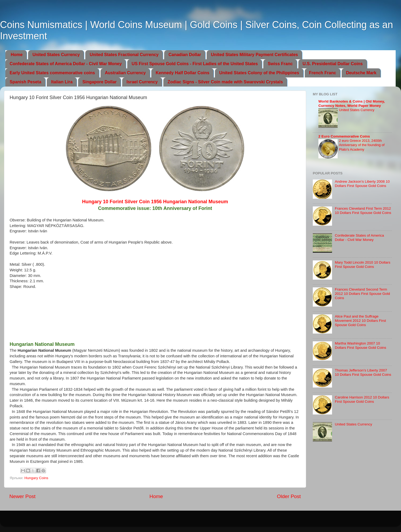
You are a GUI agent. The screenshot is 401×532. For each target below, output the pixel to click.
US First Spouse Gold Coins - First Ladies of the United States (195, 64)
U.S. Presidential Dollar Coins (333, 64)
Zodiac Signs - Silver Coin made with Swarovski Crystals (225, 82)
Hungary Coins (36, 478)
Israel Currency (142, 82)
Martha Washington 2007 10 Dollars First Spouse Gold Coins (360, 345)
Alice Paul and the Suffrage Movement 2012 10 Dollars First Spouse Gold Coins (360, 321)
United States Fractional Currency (124, 55)
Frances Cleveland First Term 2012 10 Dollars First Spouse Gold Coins (363, 211)
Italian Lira (62, 82)
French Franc (323, 73)
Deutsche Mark (361, 73)
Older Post (289, 496)
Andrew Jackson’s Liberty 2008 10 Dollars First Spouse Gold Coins (362, 184)
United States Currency (56, 55)
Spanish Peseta (25, 82)
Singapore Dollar (99, 82)
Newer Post (22, 496)
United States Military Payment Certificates (254, 55)
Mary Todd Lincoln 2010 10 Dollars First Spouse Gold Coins (363, 265)
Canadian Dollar (185, 55)
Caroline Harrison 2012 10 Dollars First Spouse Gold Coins (362, 399)
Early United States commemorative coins (52, 73)
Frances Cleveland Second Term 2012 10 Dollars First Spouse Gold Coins (362, 294)
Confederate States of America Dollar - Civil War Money (66, 64)
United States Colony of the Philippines (259, 73)
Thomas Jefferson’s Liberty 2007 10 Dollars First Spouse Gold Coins (363, 372)
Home (17, 55)
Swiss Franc (280, 64)
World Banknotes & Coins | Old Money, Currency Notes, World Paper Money (352, 103)
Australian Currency (125, 73)
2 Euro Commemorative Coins (344, 136)
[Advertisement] (155, 317)
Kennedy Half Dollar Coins (182, 73)
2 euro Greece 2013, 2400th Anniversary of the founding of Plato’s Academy (362, 145)
